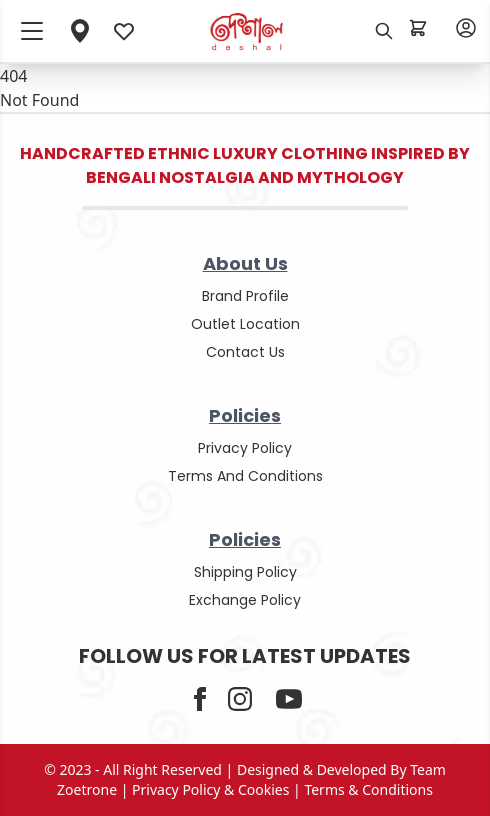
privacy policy (245, 448)
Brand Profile (245, 296)
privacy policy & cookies (210, 789)
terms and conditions (245, 476)
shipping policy (245, 572)
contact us (245, 352)
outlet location (245, 324)
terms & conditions (368, 789)
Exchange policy (245, 600)
